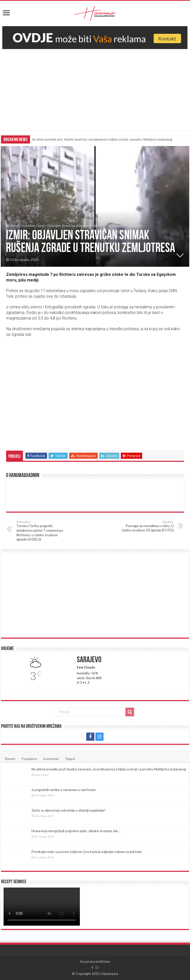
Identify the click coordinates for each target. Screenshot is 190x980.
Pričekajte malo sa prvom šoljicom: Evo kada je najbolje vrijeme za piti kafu (87, 852)
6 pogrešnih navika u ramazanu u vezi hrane (64, 790)
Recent (10, 759)
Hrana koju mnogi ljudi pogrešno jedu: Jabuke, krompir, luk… (76, 831)
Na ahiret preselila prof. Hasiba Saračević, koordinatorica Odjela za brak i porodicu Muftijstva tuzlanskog (102, 139)
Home (12, 226)
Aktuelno (28, 226)
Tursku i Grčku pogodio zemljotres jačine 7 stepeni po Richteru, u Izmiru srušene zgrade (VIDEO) (42, 531)
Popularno (29, 759)
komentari (51, 759)
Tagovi (70, 759)
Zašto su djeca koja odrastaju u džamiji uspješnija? (69, 810)
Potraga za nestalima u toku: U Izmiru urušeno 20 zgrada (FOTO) (148, 526)
